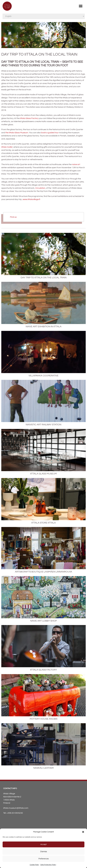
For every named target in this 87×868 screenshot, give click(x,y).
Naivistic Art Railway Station (43, 425)
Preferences (44, 859)
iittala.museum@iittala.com (16, 808)
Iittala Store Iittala (44, 523)
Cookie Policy (34, 865)
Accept (43, 844)
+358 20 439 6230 (15, 813)
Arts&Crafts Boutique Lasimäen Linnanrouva (43, 572)
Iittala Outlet (7, 147)
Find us (13, 217)
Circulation (40, 188)
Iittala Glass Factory (29, 118)
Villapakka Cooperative (43, 376)
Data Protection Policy (48, 865)
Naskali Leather (43, 768)
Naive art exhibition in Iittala (44, 327)
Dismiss (44, 852)
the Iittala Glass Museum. (17, 133)
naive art (76, 164)
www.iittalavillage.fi (31, 199)
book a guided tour (50, 133)
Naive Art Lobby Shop (43, 621)
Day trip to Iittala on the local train (44, 278)
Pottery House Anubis (44, 719)
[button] (83, 832)
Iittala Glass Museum (43, 474)
